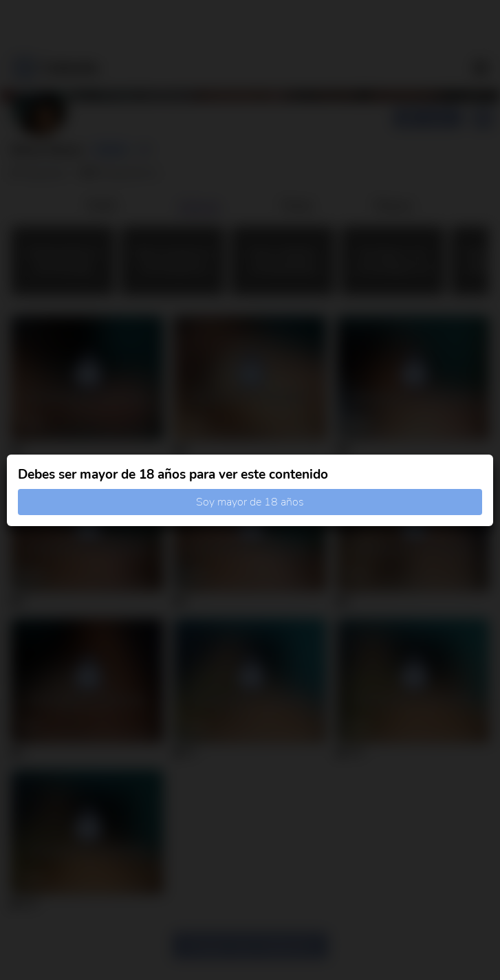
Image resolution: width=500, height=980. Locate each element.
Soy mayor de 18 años (250, 502)
